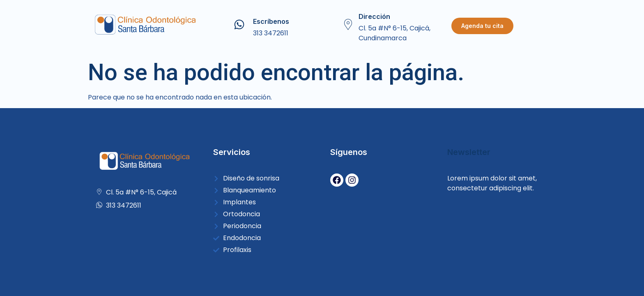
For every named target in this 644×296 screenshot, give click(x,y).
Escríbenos (271, 21)
